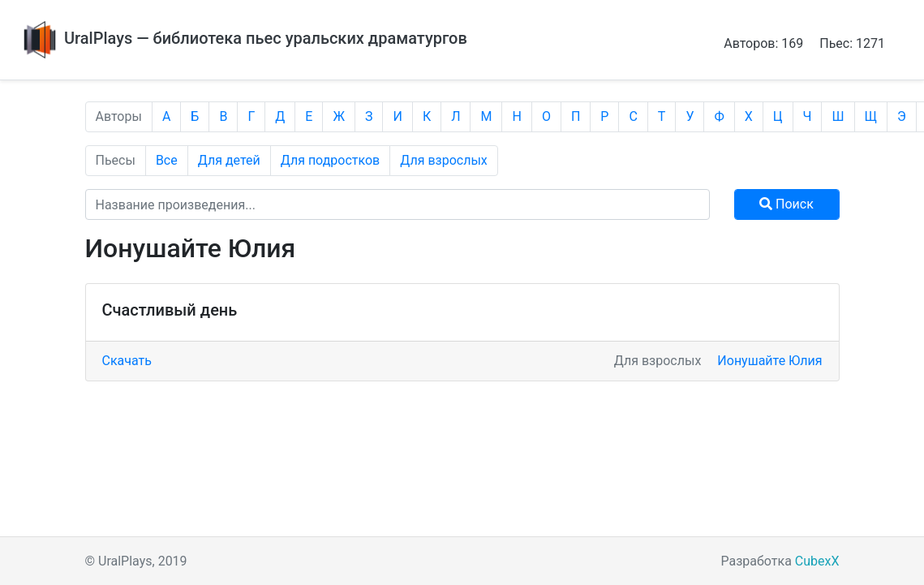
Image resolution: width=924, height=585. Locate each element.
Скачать (127, 361)
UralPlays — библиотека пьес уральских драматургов (243, 38)
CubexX (817, 561)
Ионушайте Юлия (769, 361)
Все (167, 160)
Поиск (786, 204)
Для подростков (331, 160)
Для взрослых (444, 160)
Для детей (229, 160)
